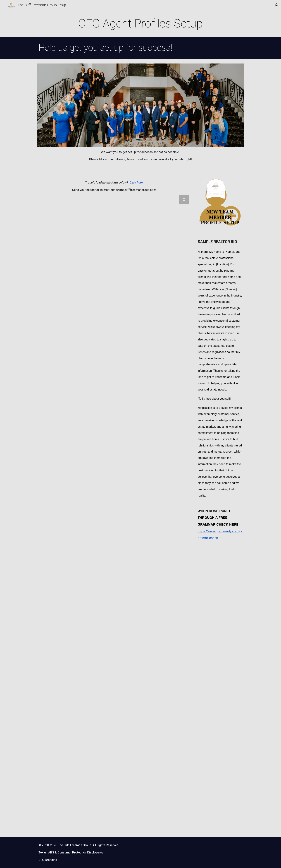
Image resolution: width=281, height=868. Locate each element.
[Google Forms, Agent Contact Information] (114, 514)
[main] (140, 24)
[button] (277, 5)
